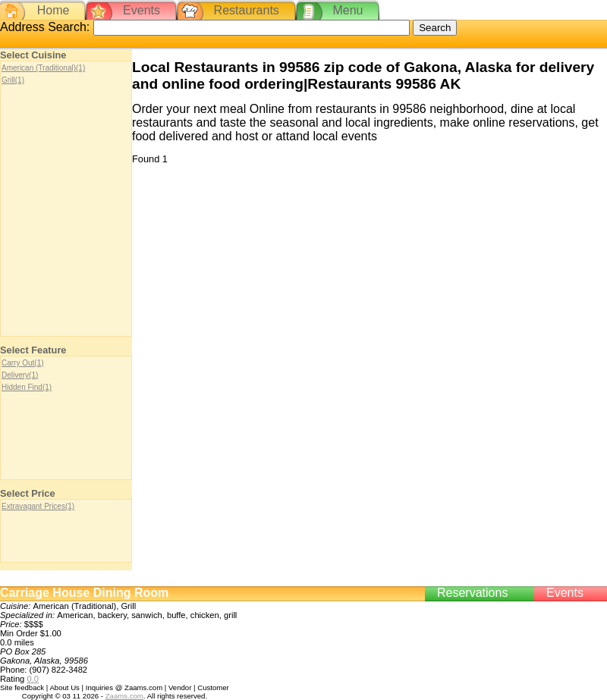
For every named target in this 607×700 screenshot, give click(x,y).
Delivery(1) (20, 375)
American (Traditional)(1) (43, 68)
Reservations (472, 593)
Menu (348, 10)
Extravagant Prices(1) (38, 506)
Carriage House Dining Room (84, 593)
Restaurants (247, 10)
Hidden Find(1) (27, 387)
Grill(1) (13, 80)
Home (53, 10)
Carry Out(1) (23, 363)
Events (142, 10)
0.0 (33, 679)
